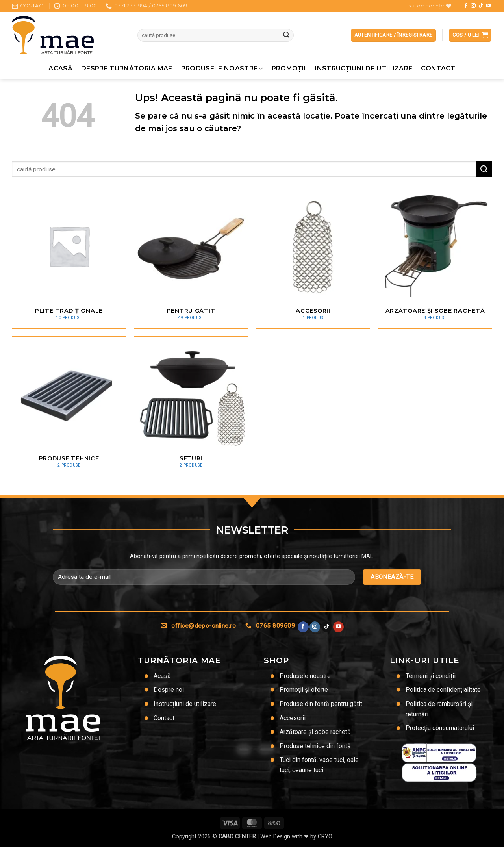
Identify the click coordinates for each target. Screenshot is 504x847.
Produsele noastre (222, 69)
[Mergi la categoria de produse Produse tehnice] (69, 406)
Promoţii (289, 68)
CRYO (325, 837)
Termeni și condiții (431, 676)
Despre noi (169, 690)
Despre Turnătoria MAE (127, 68)
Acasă (60, 68)
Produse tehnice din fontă (315, 746)
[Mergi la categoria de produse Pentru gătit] (191, 259)
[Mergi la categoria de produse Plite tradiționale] (69, 259)
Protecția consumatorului (440, 728)
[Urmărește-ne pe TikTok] (481, 6)
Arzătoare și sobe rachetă (315, 732)
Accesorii (293, 718)
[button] (470, 35)
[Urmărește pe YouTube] (488, 6)
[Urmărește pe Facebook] (466, 6)
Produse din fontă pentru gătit (321, 704)
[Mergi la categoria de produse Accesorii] (313, 259)
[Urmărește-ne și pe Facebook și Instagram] (473, 6)
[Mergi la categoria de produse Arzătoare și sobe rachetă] (435, 259)
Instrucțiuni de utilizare (363, 68)
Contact (438, 68)
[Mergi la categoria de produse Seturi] (191, 406)
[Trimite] (286, 35)
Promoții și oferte (304, 690)
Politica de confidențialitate (443, 690)
